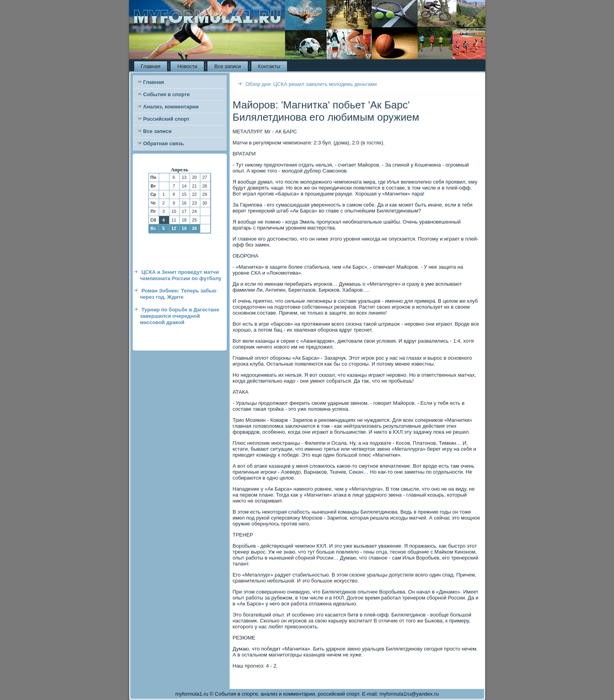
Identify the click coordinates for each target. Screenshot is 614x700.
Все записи (227, 66)
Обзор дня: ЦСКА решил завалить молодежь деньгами (311, 84)
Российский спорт (166, 119)
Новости (187, 66)
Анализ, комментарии (171, 107)
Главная (151, 66)
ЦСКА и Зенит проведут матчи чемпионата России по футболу (181, 275)
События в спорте (167, 94)
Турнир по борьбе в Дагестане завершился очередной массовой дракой (180, 316)
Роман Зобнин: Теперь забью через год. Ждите (178, 294)
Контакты (269, 66)
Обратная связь (164, 143)
